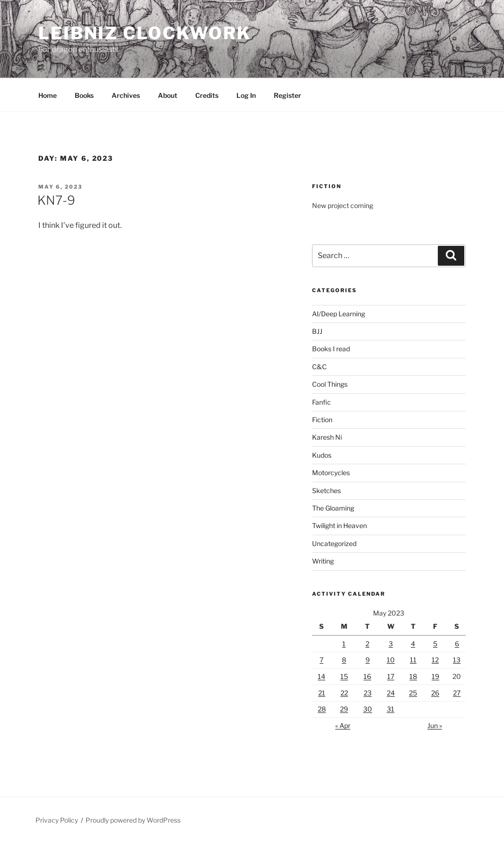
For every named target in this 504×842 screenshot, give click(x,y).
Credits (207, 95)
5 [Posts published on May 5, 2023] (435, 644)
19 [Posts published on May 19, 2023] (435, 676)
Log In (246, 95)
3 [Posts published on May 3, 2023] (391, 644)
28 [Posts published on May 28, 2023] (322, 709)
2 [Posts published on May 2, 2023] (367, 644)
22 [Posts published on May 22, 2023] (344, 693)
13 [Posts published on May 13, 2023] (457, 660)
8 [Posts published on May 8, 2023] (344, 660)
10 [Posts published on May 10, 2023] (391, 660)
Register (287, 95)
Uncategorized (334, 543)
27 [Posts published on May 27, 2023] (457, 693)
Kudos (322, 455)
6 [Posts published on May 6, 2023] (457, 644)
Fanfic (322, 402)
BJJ (317, 331)
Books (84, 95)
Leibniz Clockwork (145, 33)
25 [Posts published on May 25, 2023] (413, 693)
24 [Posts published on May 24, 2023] (391, 693)
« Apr (343, 725)
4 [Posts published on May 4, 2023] (413, 644)
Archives (126, 95)
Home (48, 95)
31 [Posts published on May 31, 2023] (391, 709)
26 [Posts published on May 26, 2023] (435, 693)
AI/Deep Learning (339, 314)
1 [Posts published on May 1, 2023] (344, 644)
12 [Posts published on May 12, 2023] (435, 660)
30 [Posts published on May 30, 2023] (368, 709)
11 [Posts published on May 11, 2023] (413, 660)
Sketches (326, 490)
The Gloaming (333, 508)
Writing (323, 561)
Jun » (435, 725)
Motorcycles (331, 473)
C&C (319, 367)
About (168, 95)
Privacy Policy (57, 820)
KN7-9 (56, 200)
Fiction (322, 420)
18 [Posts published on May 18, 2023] (413, 676)
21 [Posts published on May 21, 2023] (322, 693)
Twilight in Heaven (339, 525)
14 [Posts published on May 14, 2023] (322, 676)
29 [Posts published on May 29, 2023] (344, 709)
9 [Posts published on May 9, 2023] (368, 660)
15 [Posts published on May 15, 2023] (344, 676)
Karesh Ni (327, 437)
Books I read (331, 349)
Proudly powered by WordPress (133, 820)
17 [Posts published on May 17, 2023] (391, 676)
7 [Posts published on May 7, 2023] (322, 660)
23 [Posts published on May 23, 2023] (368, 693)
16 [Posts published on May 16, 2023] (367, 676)
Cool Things (330, 384)
